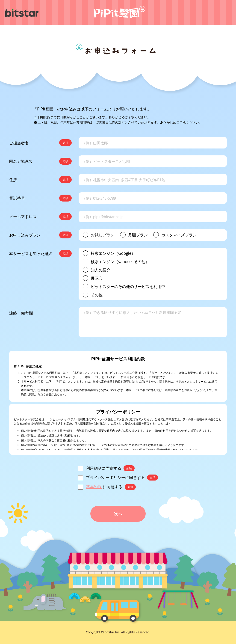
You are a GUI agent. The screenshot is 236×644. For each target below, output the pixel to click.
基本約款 (94, 487)
